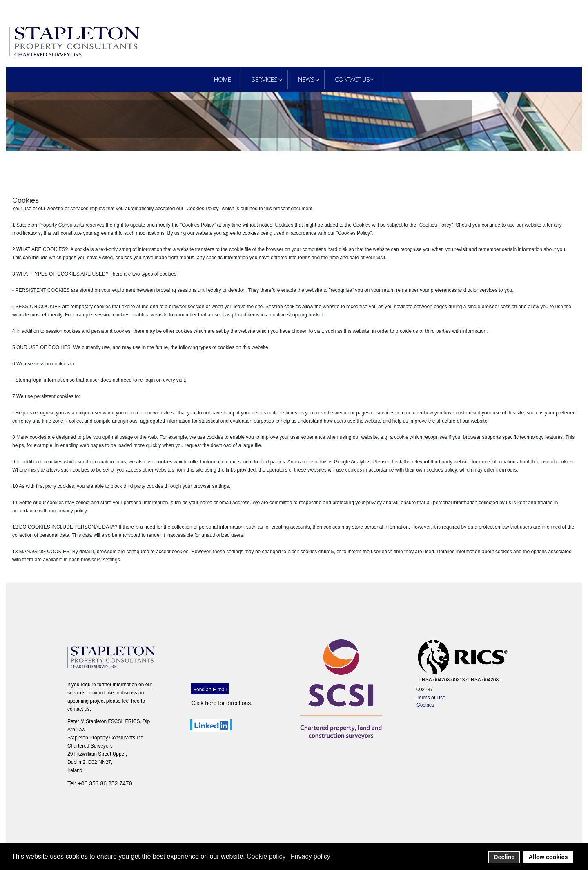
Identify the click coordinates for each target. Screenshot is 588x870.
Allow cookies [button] (548, 857)
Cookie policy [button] (266, 856)
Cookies (425, 705)
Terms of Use (431, 698)
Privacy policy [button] (310, 856)
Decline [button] (504, 857)
